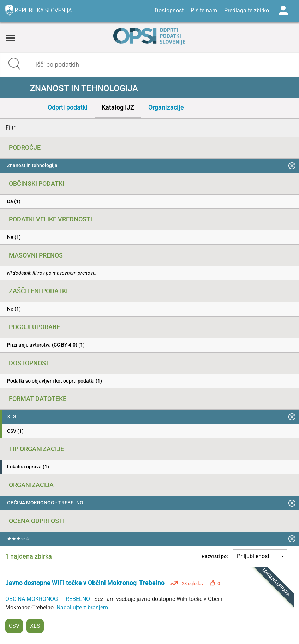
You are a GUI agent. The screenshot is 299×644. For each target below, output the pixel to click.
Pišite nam (204, 10)
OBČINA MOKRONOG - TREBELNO (48, 599)
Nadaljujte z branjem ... (85, 607)
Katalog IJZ (118, 107)
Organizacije (166, 107)
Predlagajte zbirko (247, 10)
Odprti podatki (68, 107)
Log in (283, 11)
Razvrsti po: (215, 556)
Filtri (11, 128)
